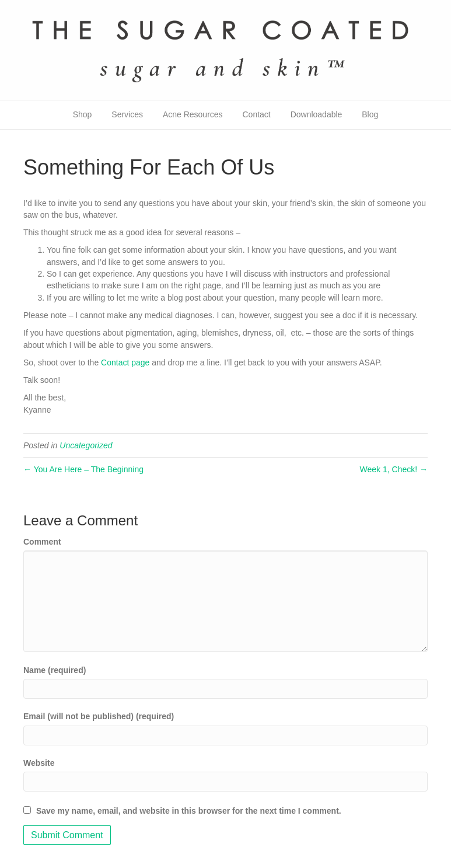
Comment (42, 542)
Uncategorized (86, 445)
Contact (256, 114)
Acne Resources (193, 114)
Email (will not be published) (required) (99, 716)
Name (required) (55, 670)
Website (39, 763)
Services (127, 114)
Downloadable (317, 114)
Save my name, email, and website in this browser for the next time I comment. (189, 811)
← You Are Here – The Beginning (83, 469)
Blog (370, 114)
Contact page (125, 362)
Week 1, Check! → (394, 469)
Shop (83, 114)
